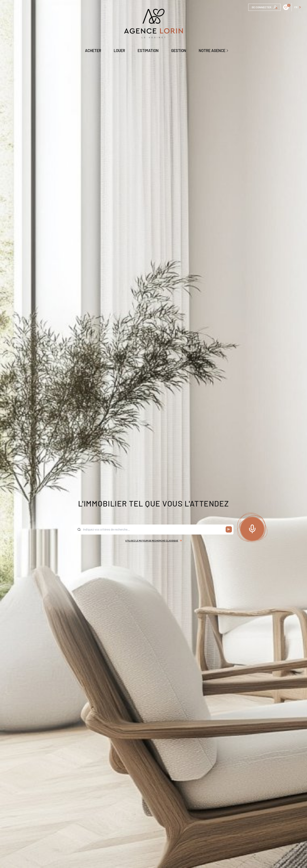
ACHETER (93, 50)
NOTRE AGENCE (212, 50)
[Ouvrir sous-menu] (228, 50)
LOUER (119, 50)
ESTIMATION (148, 50)
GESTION (179, 50)
